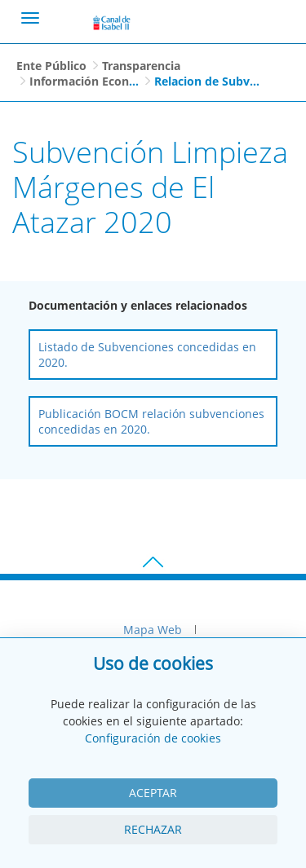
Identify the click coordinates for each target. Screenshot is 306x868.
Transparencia (141, 66)
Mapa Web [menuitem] (153, 630)
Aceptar (153, 793)
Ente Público (51, 66)
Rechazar (153, 829)
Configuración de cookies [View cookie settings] (153, 738)
